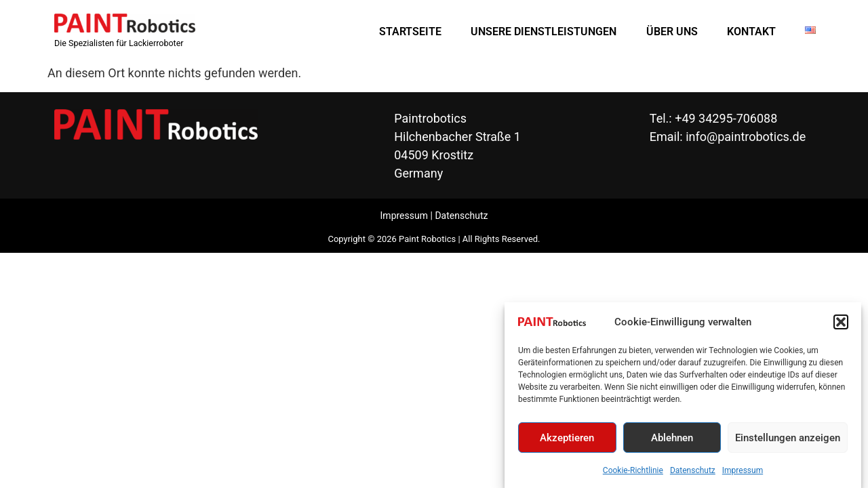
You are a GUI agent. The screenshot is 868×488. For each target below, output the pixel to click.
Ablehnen (672, 440)
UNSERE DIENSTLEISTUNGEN (544, 32)
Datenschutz (693, 473)
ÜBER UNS (672, 32)
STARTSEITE (410, 32)
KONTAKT (751, 32)
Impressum (743, 473)
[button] (841, 324)
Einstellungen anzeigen (788, 440)
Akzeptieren (567, 440)
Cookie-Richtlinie (633, 473)
